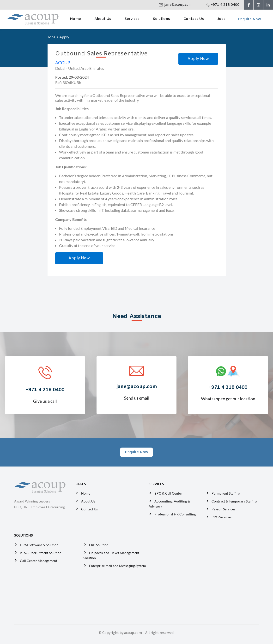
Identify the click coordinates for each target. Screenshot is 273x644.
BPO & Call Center (168, 493)
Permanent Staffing (226, 493)
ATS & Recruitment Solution (41, 553)
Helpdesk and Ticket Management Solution (111, 555)
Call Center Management (39, 561)
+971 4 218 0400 (225, 5)
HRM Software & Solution (39, 545)
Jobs (221, 19)
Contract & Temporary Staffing (234, 501)
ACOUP (63, 63)
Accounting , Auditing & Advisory (169, 504)
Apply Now (198, 59)
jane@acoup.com (178, 5)
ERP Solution (100, 545)
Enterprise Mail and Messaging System (118, 566)
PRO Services (221, 517)
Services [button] (132, 19)
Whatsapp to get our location (228, 389)
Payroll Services (223, 509)
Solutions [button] (161, 19)
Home (75, 19)
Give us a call (45, 391)
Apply (64, 37)
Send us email (136, 388)
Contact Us (194, 19)
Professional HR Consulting (175, 514)
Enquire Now (249, 19)
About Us (103, 19)
